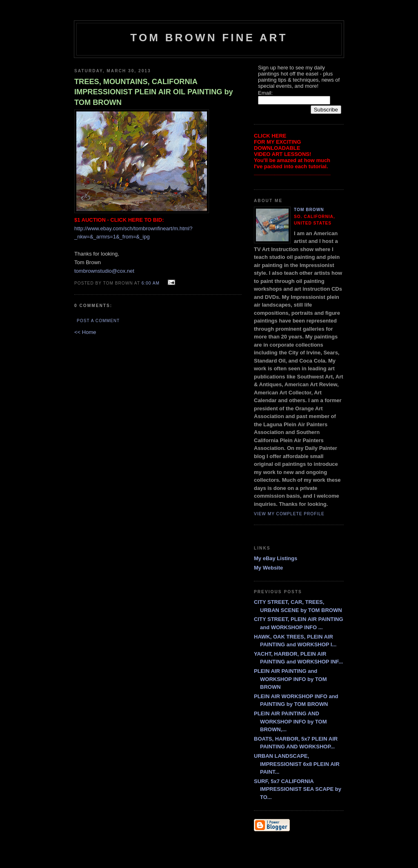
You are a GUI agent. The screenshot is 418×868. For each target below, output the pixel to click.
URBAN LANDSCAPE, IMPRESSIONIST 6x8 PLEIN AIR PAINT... (297, 764)
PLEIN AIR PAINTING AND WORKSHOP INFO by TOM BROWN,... (290, 721)
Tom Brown (309, 210)
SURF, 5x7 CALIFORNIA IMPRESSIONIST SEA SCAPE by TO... (298, 789)
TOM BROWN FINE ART (209, 38)
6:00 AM (151, 283)
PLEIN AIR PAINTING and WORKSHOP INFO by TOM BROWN (290, 679)
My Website (268, 568)
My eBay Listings (276, 558)
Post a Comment (98, 321)
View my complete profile (289, 514)
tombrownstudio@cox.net (104, 271)
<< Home (85, 332)
